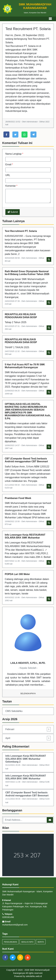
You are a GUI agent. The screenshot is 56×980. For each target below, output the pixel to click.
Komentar (11, 186)
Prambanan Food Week (18, 498)
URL (8, 175)
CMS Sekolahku (14, 711)
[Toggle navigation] (50, 19)
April (28, 738)
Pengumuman (10, 942)
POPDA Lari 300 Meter (17, 574)
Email (9, 164)
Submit (13, 212)
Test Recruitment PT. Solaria (21, 231)
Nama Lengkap (14, 154)
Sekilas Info (27, 942)
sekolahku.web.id (34, 976)
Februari (28, 729)
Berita (41, 942)
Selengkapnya (28, 693)
